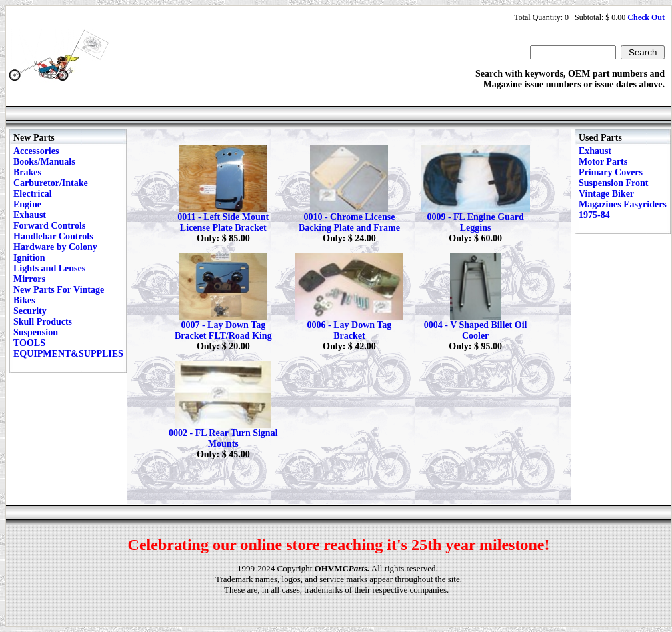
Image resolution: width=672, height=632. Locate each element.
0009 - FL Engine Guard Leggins (475, 222)
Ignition (29, 258)
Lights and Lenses (49, 268)
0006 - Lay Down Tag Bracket (350, 330)
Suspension (36, 332)
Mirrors (29, 279)
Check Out (646, 17)
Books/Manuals (44, 162)
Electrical (33, 194)
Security (30, 311)
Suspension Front (613, 183)
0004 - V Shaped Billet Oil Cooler (476, 330)
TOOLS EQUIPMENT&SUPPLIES (68, 348)
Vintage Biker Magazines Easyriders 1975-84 (623, 204)
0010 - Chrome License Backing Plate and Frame (349, 222)
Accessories (36, 151)
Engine (27, 204)
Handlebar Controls (53, 236)
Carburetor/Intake (51, 183)
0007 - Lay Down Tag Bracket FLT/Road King (223, 330)
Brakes (27, 172)
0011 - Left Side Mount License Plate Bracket (223, 222)
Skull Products (43, 322)
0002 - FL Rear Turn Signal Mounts (223, 438)
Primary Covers (611, 172)
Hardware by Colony (55, 247)
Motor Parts (603, 162)
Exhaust (30, 215)
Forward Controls (49, 226)
